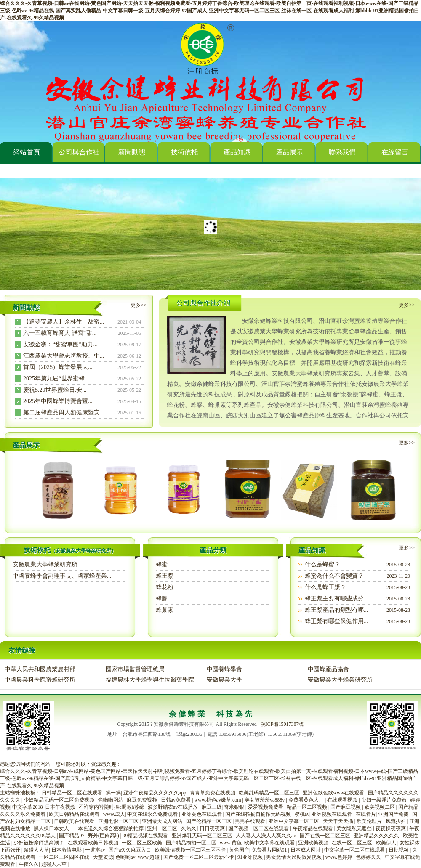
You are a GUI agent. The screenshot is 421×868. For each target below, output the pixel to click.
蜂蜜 (162, 564)
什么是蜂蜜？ (322, 564)
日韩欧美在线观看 (75, 821)
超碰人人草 (36, 850)
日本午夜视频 (61, 807)
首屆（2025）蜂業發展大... (58, 367)
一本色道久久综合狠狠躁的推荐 (109, 828)
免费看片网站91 (270, 850)
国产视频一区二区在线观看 (259, 828)
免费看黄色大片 (307, 800)
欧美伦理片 (370, 821)
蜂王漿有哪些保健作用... (337, 621)
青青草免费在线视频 (213, 793)
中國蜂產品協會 (328, 669)
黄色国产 (239, 850)
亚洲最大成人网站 (163, 821)
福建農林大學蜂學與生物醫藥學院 (150, 680)
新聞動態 (132, 152)
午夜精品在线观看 (313, 828)
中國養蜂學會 (224, 669)
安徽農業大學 (224, 680)
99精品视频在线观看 (146, 836)
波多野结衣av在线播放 (173, 807)
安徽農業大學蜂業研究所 (45, 564)
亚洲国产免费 (394, 814)
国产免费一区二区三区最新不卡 (199, 857)
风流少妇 (396, 821)
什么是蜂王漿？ (325, 587)
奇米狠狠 (235, 807)
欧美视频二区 (380, 807)
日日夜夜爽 (213, 828)
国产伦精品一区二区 (209, 821)
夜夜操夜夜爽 (391, 828)
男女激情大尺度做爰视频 (294, 857)
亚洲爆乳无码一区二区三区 (203, 836)
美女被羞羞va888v (265, 800)
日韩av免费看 (176, 800)
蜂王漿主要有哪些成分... (337, 599)
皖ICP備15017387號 (282, 724)
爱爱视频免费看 (266, 807)
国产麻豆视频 (346, 807)
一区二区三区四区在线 (65, 857)
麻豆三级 (212, 807)
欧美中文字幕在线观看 (270, 843)
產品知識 (237, 152)
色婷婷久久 (369, 857)
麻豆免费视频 (143, 800)
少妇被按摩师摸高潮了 (39, 843)
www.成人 (114, 814)
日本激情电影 (67, 850)
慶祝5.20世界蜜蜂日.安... (55, 390)
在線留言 (395, 152)
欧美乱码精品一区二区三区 (270, 793)
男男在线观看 (251, 821)
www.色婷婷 (340, 857)
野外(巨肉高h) (104, 836)
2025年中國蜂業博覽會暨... (58, 401)
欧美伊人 (387, 843)
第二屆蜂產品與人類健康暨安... (64, 413)
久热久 (189, 828)
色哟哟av (125, 857)
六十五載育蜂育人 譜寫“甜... (60, 333)
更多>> (139, 305)
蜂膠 (162, 599)
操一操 (113, 793)
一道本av (96, 850)
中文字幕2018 (27, 807)
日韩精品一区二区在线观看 (73, 793)
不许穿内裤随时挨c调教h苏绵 (112, 807)
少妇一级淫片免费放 (385, 800)
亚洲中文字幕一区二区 (294, 821)
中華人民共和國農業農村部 (40, 669)
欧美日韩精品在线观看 (75, 814)
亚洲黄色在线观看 (202, 814)
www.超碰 (149, 857)
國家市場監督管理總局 (135, 669)
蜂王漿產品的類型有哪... (337, 610)
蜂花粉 (165, 587)
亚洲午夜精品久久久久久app (155, 793)
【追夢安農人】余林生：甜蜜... (64, 322)
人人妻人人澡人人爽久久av (266, 836)
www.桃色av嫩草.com (218, 800)
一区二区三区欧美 (143, 843)
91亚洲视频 (251, 857)
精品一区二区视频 (308, 807)
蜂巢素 (165, 610)
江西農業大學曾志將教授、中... (64, 356)
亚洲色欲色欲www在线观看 (334, 793)
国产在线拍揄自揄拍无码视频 (259, 814)
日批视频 (399, 850)
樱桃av (302, 814)
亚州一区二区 (163, 828)
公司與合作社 (79, 152)
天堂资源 (103, 857)
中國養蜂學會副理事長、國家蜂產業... (62, 576)
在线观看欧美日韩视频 (94, 843)
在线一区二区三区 (353, 843)
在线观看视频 (343, 800)
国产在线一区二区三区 (326, 836)
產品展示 (290, 152)
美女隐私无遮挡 (355, 828)
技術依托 (184, 152)
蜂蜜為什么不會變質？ (334, 576)
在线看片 (366, 814)
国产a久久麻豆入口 (131, 850)
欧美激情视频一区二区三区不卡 (191, 850)
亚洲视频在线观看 (332, 814)
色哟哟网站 (111, 800)
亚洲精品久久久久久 (377, 836)
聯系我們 (342, 152)
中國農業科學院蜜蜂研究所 (40, 680)
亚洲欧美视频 (314, 843)
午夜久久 (29, 864)
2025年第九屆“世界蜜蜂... (56, 378)
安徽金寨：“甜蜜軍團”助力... (60, 344)
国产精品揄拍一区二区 (192, 843)
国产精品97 (72, 836)
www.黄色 (231, 843)
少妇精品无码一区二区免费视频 (60, 800)
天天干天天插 (339, 821)
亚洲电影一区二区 (119, 821)
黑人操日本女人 (52, 828)
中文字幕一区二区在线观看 (355, 850)
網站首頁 (27, 152)
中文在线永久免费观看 (153, 814)
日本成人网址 (306, 850)
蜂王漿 (165, 576)
